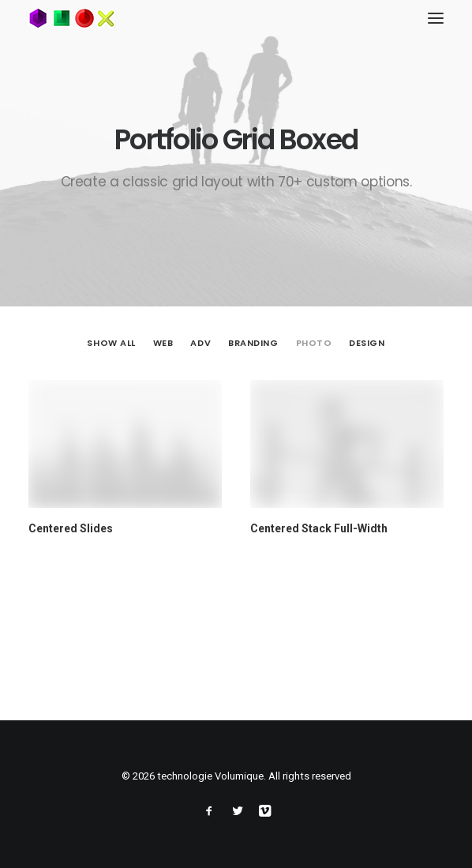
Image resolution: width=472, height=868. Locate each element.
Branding (253, 343)
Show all (111, 343)
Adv (200, 343)
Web (163, 343)
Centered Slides (71, 528)
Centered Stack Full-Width (319, 530)
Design (367, 343)
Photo (314, 343)
